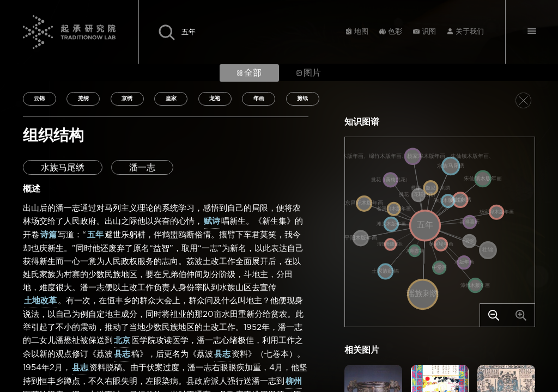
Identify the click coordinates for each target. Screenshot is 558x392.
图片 (309, 73)
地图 (361, 32)
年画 (259, 99)
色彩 (395, 32)
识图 (429, 32)
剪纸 (302, 99)
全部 (249, 73)
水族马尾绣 (63, 168)
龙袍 (215, 99)
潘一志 (142, 168)
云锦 (39, 99)
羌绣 (83, 99)
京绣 (127, 99)
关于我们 (470, 32)
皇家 (171, 99)
